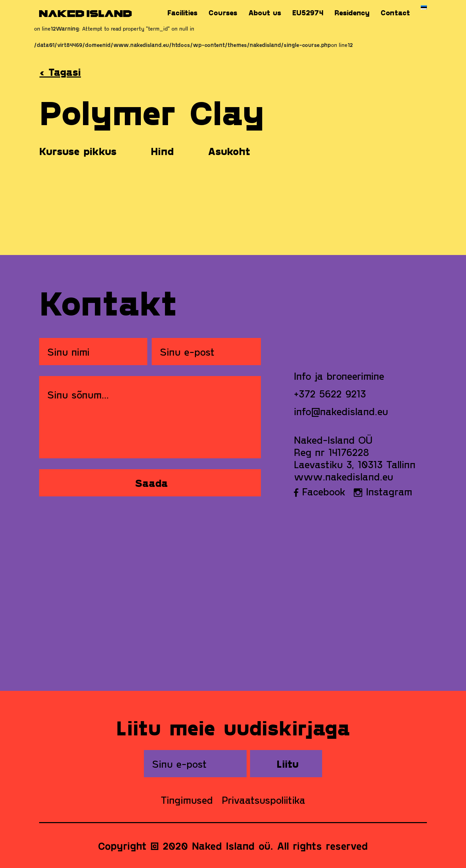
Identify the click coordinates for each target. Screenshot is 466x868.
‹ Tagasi (60, 72)
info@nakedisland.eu (341, 411)
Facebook (320, 491)
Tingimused (187, 800)
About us (265, 12)
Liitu (288, 764)
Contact (395, 12)
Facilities (182, 12)
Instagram (383, 491)
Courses (223, 12)
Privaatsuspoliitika (264, 800)
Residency (352, 12)
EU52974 (308, 12)
